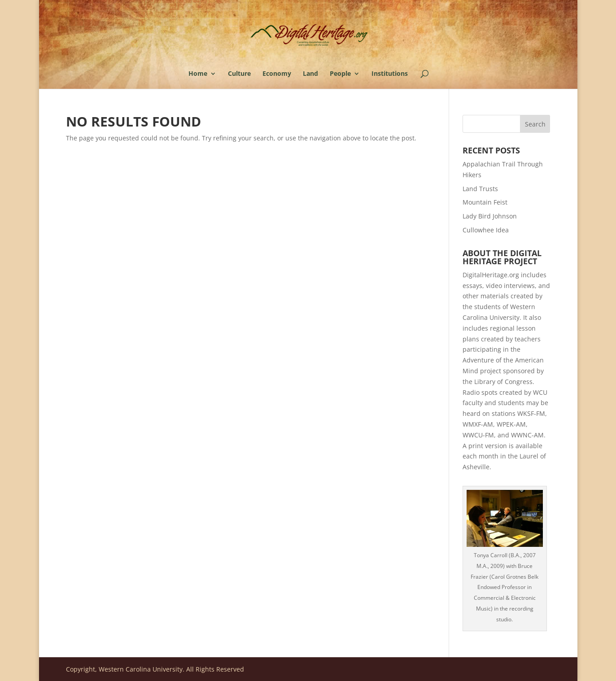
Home (198, 74)
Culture (239, 74)
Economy (277, 74)
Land (310, 74)
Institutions (390, 74)
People (340, 74)
